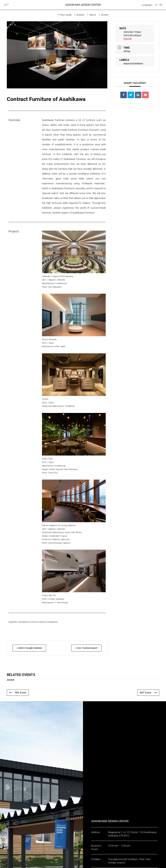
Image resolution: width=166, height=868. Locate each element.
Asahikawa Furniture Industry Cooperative (38, 622)
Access (104, 15)
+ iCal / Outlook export (84, 648)
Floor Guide (65, 15)
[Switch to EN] (161, 5)
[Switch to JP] (156, 5)
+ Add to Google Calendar (31, 648)
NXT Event (148, 693)
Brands (80, 15)
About (92, 15)
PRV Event (18, 693)
